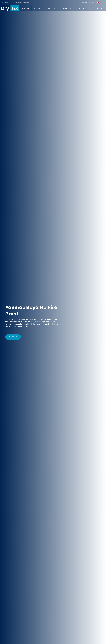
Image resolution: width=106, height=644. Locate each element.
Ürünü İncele (13, 337)
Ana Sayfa (25, 8)
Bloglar (81, 8)
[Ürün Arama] (90, 8)
